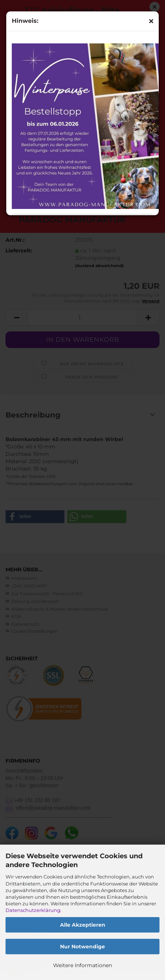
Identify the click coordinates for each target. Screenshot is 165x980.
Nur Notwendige (82, 947)
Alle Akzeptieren (83, 925)
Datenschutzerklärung (33, 910)
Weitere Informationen (82, 965)
